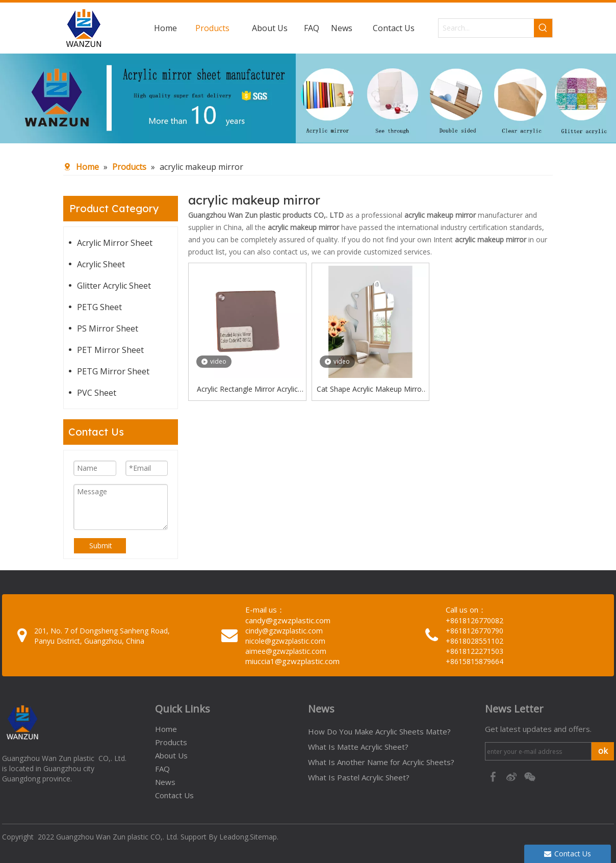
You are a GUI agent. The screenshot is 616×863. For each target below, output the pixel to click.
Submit (101, 545)
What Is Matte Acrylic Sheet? (358, 747)
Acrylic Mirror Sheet (115, 243)
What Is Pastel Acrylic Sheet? (359, 777)
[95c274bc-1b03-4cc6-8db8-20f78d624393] (308, 98)
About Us (171, 755)
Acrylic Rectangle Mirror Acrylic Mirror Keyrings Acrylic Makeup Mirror (247, 390)
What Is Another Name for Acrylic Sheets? (381, 762)
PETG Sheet (99, 307)
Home (166, 729)
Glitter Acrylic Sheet (114, 286)
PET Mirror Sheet (110, 350)
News (165, 782)
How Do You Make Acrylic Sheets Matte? (379, 731)
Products (171, 742)
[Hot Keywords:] (543, 28)
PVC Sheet (97, 393)
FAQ (162, 769)
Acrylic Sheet (101, 264)
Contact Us (174, 795)
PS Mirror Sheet (108, 328)
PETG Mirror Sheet (113, 371)
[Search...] (486, 28)
